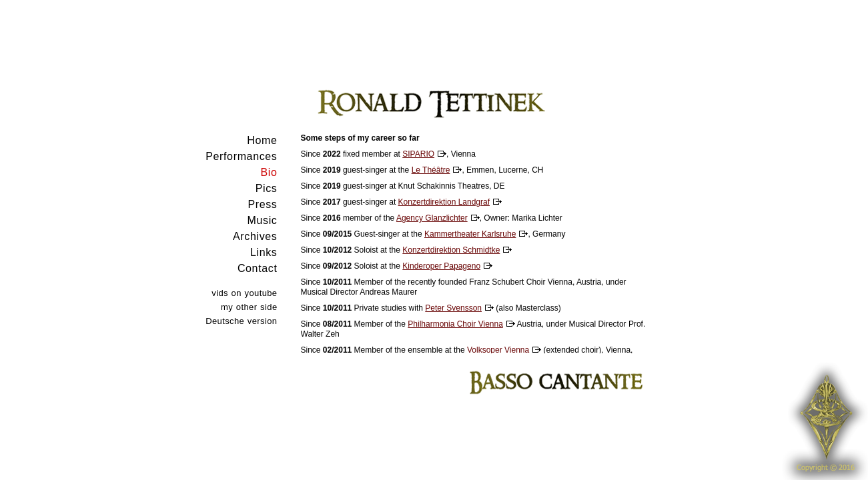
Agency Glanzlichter (432, 218)
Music (263, 220)
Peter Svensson (453, 308)
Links (264, 252)
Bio (269, 172)
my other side (249, 307)
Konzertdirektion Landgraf (444, 202)
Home (262, 140)
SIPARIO (418, 154)
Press (262, 204)
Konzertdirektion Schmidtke (451, 250)
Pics (267, 188)
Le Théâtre (431, 170)
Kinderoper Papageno (441, 266)
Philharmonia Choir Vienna (455, 324)
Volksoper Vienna (498, 350)
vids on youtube (244, 293)
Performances (241, 156)
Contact (258, 268)
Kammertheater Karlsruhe (470, 234)
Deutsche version (241, 321)
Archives (255, 236)
